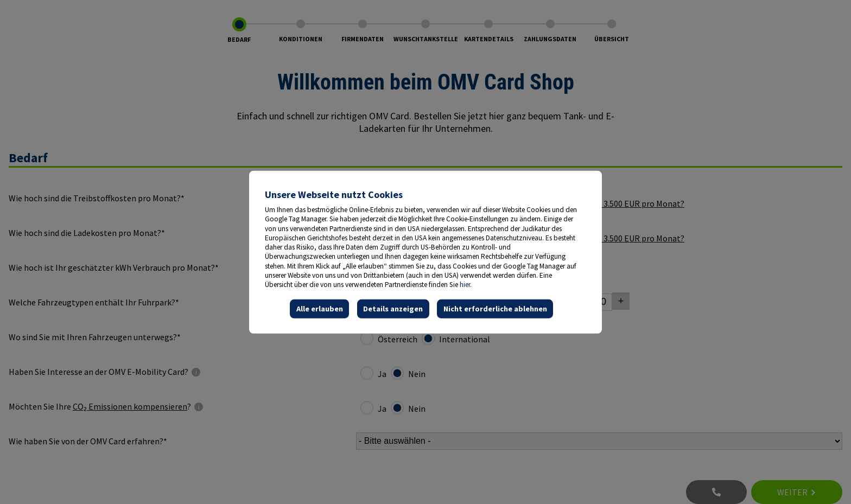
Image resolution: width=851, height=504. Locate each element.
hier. (466, 285)
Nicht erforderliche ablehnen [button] (495, 309)
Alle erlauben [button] (320, 309)
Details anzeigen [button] (393, 309)
